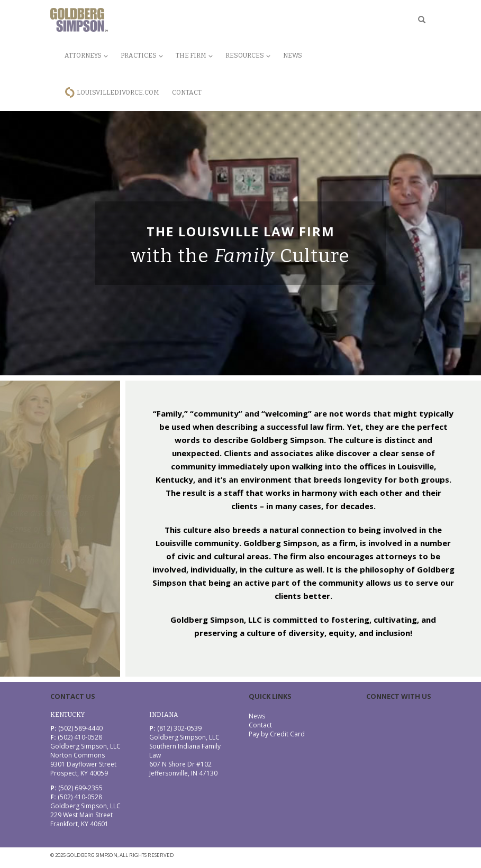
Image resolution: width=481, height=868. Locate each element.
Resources (248, 56)
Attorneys (86, 56)
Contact (187, 93)
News (293, 56)
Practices (142, 56)
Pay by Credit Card (277, 734)
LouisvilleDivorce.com (118, 93)
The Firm (194, 56)
